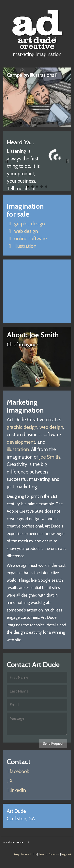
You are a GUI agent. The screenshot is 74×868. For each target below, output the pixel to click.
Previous (9, 97)
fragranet (66, 854)
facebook (18, 771)
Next (65, 97)
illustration (22, 246)
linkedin (16, 790)
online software (27, 238)
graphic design (26, 224)
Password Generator (49, 854)
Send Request (53, 743)
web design (22, 231)
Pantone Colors (29, 854)
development (21, 442)
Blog (17, 854)
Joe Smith (50, 457)
